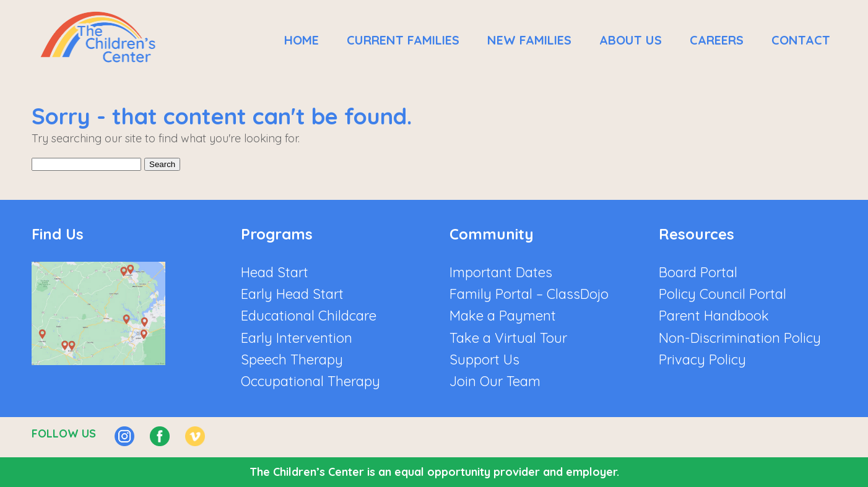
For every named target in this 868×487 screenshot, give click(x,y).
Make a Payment (503, 316)
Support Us (484, 360)
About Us (631, 40)
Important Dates (501, 272)
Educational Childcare (309, 316)
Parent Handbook (714, 316)
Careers (717, 40)
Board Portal (698, 272)
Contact (801, 40)
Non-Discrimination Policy (740, 338)
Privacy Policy (702, 360)
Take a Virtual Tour (508, 338)
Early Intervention (297, 338)
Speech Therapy (292, 360)
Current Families (403, 40)
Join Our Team (495, 381)
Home (302, 40)
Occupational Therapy (310, 381)
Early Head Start (292, 294)
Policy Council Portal (723, 294)
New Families (529, 40)
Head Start (275, 272)
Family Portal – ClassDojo (529, 294)
